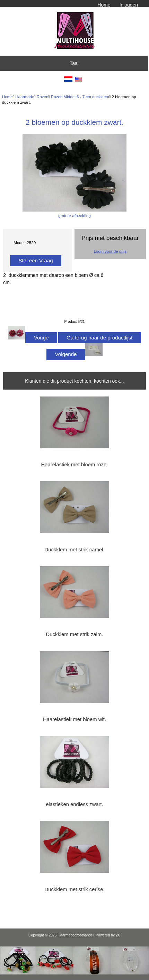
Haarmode (25, 97)
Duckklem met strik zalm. (75, 634)
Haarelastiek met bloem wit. (74, 719)
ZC (118, 935)
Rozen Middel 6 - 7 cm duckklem (80, 97)
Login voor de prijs (110, 251)
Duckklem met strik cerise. (74, 889)
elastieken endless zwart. (74, 804)
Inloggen (129, 5)
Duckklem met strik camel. (74, 550)
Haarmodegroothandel (76, 935)
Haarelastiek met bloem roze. (75, 465)
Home (104, 5)
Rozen (43, 97)
